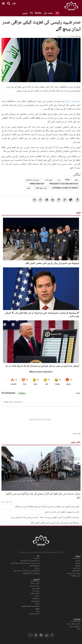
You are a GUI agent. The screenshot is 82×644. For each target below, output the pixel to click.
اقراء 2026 (35, 583)
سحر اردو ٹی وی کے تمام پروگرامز (25, 563)
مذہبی (78, 560)
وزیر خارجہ (48, 180)
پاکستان (36, 598)
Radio (38, 13)
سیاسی (78, 565)
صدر (59, 180)
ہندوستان (35, 601)
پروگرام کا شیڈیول (31, 573)
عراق (77, 180)
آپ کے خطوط (76, 576)
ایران (37, 596)
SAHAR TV (41, 541)
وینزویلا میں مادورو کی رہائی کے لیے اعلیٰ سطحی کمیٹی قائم (52, 263)
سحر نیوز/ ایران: (73, 101)
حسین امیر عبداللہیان (33, 180)
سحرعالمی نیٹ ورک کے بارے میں (26, 570)
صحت (38, 611)
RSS (79, 629)
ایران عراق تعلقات (41, 188)
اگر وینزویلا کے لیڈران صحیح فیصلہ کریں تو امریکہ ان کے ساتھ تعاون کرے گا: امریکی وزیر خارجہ (42, 315)
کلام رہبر (36, 588)
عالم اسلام (35, 593)
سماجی (78, 563)
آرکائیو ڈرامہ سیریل (30, 560)
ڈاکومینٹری (34, 614)
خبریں (25, 13)
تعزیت (28, 188)
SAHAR (72, 7)
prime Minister (37, 184)
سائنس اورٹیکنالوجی (30, 606)
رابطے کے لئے (75, 626)
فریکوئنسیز (34, 565)
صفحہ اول (48, 13)
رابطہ (37, 568)
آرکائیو (77, 568)
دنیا (37, 603)
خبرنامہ (36, 591)
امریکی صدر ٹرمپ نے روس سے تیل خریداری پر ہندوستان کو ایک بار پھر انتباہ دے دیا (42, 366)
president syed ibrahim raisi (64, 184)
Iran (68, 180)
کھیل (37, 608)
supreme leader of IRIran (65, 188)
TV (31, 13)
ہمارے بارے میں (74, 573)
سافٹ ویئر (76, 570)
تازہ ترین (35, 586)
